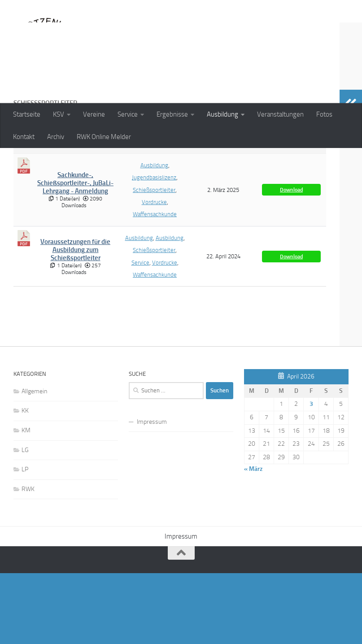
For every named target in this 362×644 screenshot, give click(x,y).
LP (25, 540)
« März (253, 540)
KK (25, 481)
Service (128, 114)
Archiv (56, 137)
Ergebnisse (172, 114)
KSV (59, 114)
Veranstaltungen (280, 114)
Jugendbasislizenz (154, 236)
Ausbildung (222, 114)
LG (25, 520)
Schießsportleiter (154, 248)
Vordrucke (154, 260)
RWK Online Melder (104, 137)
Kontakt (24, 137)
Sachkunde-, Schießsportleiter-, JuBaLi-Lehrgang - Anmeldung (75, 241)
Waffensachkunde (155, 272)
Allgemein (34, 462)
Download (291, 248)
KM (26, 501)
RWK (28, 559)
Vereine (94, 114)
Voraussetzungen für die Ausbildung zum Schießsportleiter (75, 307)
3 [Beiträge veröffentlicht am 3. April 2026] (311, 475)
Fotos (324, 114)
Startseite (27, 114)
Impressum (152, 493)
